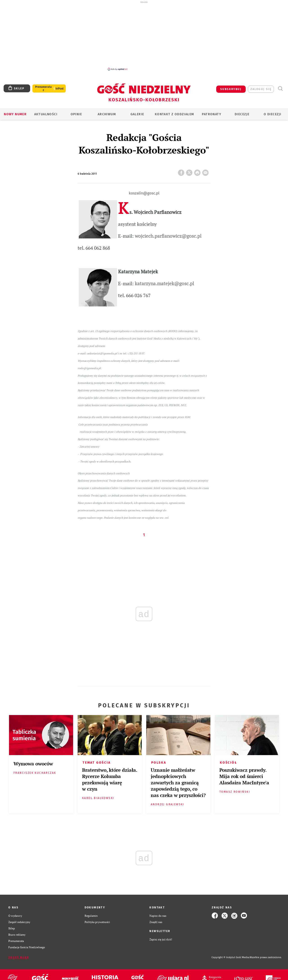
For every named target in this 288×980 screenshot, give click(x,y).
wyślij (206, 171)
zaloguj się (261, 89)
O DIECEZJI (272, 114)
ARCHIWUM (107, 114)
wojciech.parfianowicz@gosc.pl (168, 236)
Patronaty (211, 114)
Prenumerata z (43, 88)
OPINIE (76, 114)
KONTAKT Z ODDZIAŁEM (174, 114)
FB (182, 171)
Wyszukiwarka (280, 89)
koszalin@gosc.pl (144, 193)
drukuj (198, 171)
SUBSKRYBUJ (231, 89)
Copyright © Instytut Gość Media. (231, 957)
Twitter (190, 171)
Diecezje (242, 114)
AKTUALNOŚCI (46, 114)
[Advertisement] (144, 36)
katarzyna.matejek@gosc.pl (164, 284)
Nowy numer (15, 114)
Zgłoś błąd (19, 957)
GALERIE (137, 114)
